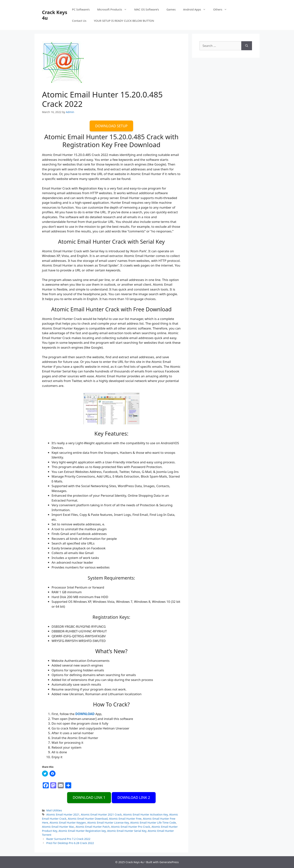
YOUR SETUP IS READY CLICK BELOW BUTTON (124, 21)
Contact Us (79, 21)
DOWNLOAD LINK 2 (134, 798)
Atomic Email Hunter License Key (108, 823)
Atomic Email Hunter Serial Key (127, 831)
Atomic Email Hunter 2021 (63, 814)
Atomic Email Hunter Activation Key (145, 814)
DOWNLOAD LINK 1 (89, 798)
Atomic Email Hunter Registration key (82, 831)
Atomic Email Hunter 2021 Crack (101, 814)
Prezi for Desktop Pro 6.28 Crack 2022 (70, 843)
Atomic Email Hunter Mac (58, 827)
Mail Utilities (54, 810)
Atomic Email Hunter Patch (93, 827)
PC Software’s (81, 9)
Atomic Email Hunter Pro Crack (130, 827)
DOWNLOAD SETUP (111, 126)
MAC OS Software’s (147, 9)
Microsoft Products (114, 9)
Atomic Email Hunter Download (88, 819)
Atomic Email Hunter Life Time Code (153, 823)
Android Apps (196, 9)
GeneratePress (169, 862)
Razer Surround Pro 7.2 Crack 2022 (68, 839)
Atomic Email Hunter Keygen (68, 823)
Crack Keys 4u (55, 15)
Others (222, 9)
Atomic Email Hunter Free (125, 819)
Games (171, 9)
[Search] (247, 46)
